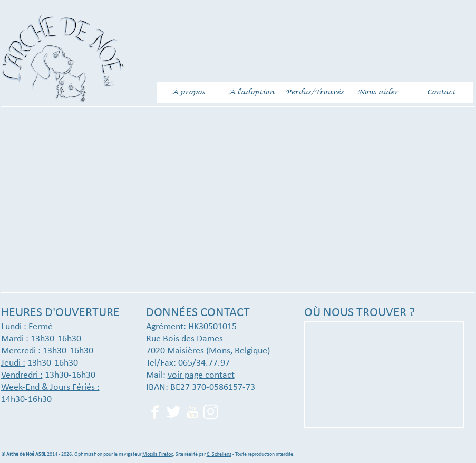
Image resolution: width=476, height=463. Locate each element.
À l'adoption (251, 92)
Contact (441, 92)
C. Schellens (219, 454)
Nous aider (378, 92)
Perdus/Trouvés (315, 92)
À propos (188, 92)
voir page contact (201, 375)
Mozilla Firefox (158, 454)
